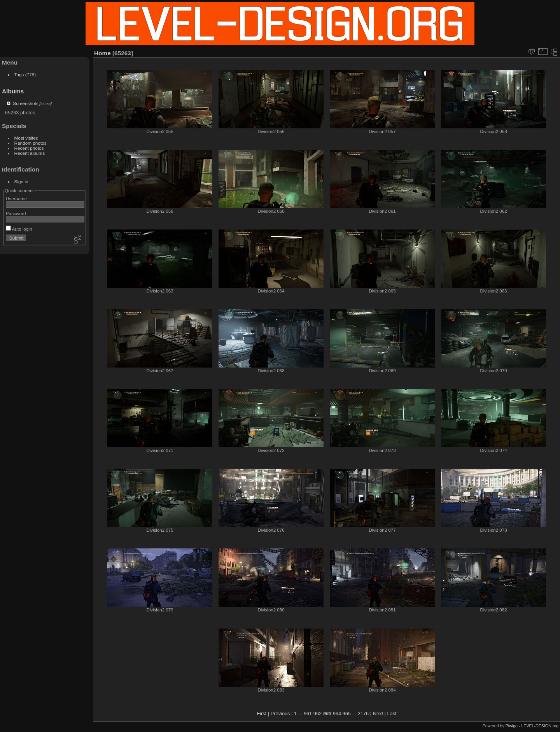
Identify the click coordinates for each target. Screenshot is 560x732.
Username (16, 199)
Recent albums (30, 153)
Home (102, 53)
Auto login (19, 229)
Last (392, 714)
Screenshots (25, 103)
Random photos (31, 143)
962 (318, 714)
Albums (13, 91)
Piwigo (512, 726)
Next (378, 714)
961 (308, 714)
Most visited (26, 138)
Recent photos (29, 148)
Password (16, 213)
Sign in (21, 181)
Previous (280, 714)
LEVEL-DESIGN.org (540, 726)
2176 (363, 714)
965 (347, 714)
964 (337, 714)
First (262, 714)
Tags (19, 74)
